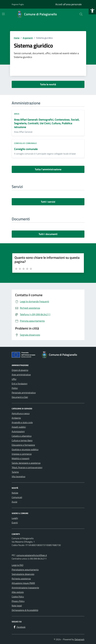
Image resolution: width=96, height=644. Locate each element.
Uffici (14, 379)
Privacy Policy (18, 601)
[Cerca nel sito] (81, 14)
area (17, 114)
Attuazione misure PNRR (23, 583)
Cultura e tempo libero (22, 440)
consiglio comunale (26, 143)
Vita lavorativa (18, 476)
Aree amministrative (21, 375)
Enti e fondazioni (20, 384)
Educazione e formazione (23, 445)
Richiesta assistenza (21, 579)
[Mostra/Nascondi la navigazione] (3, 14)
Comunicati (17, 497)
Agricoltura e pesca (21, 413)
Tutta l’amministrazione (48, 169)
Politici (15, 388)
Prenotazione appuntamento (25, 570)
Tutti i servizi (48, 202)
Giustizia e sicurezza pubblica (25, 449)
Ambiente (16, 418)
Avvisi (14, 502)
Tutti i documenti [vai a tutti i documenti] (48, 234)
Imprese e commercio (22, 454)
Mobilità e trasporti (21, 458)
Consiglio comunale (26, 149)
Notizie (15, 493)
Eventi (15, 523)
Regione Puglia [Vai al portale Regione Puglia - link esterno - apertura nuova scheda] (18, 4)
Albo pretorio (18, 592)
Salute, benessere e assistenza (26, 463)
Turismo (15, 472)
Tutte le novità (48, 84)
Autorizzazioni (18, 431)
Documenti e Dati (20, 397)
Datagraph (80, 639)
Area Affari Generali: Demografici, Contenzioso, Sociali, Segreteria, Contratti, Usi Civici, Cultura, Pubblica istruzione (47, 123)
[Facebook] (19, 627)
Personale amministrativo (24, 393)
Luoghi (15, 518)
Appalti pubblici (19, 427)
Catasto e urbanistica (22, 436)
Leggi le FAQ (18, 565)
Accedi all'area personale (69, 4)
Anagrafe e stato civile (22, 422)
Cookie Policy (18, 597)
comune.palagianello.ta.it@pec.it (32, 555)
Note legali (17, 606)
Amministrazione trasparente (25, 588)
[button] (92, 11)
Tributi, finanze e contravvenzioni (27, 467)
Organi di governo (20, 370)
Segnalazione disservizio (23, 574)
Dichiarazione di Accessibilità (25, 610)
